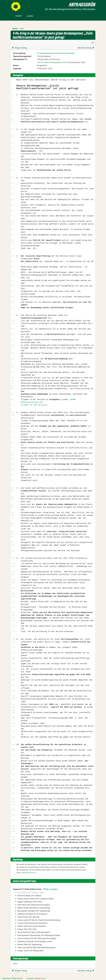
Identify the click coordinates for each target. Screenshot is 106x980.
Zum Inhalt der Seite (10, 6)
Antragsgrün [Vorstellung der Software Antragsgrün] (31, 978)
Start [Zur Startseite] (19, 16)
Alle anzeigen (51, 889)
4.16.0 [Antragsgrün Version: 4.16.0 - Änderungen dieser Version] (44, 978)
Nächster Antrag (86, 48)
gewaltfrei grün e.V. (29, 872)
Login (30, 16)
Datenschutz (17, 978)
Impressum (7, 978)
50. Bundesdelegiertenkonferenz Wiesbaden (56, 53)
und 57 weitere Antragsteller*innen (52, 62)
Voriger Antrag (19, 48)
